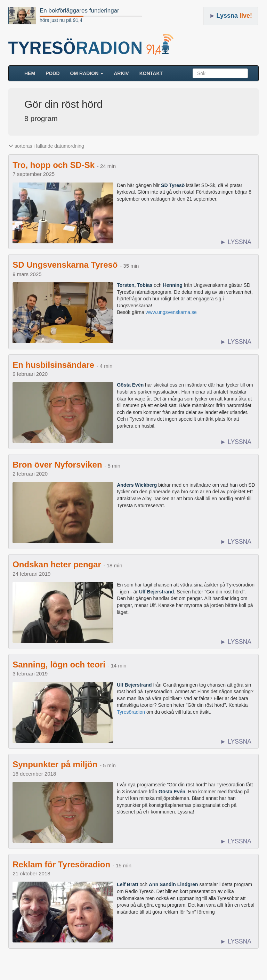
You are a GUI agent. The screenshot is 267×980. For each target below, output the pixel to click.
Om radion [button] (87, 73)
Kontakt (151, 73)
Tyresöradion (131, 712)
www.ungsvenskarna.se (171, 312)
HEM (32, 73)
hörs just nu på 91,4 (61, 20)
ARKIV (121, 73)
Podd (52, 73)
